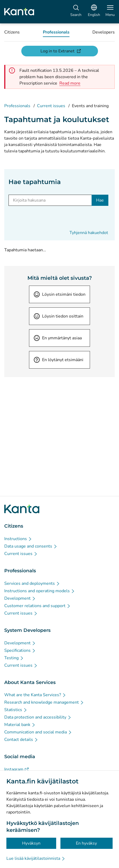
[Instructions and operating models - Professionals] (40, 591)
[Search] (76, 12)
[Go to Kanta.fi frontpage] (22, 509)
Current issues (51, 106)
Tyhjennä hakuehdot (89, 233)
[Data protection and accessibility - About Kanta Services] (38, 717)
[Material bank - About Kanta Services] (20, 725)
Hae (100, 200)
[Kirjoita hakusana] (50, 200)
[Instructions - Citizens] (18, 539)
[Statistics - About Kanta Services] (16, 710)
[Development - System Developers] (20, 643)
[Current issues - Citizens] (21, 554)
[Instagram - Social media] (17, 769)
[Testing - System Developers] (14, 658)
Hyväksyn (31, 843)
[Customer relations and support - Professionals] (38, 606)
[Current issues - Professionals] (21, 613)
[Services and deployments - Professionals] (32, 583)
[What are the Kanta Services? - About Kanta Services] (35, 695)
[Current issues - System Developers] (21, 665)
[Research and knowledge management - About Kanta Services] (44, 702)
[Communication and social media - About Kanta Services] (38, 732)
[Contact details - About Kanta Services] (21, 740)
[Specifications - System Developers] (20, 650)
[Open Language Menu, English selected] (94, 12)
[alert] (70, 83)
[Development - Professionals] (20, 598)
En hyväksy (86, 843)
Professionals (17, 106)
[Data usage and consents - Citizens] (31, 546)
